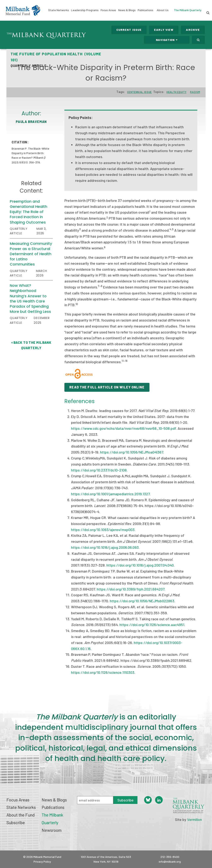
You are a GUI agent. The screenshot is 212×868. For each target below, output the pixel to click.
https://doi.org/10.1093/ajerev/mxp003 (103, 530)
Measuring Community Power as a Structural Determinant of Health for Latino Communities (31, 254)
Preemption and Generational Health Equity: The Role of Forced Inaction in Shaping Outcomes (28, 212)
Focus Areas (108, 10)
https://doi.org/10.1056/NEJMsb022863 (142, 601)
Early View (164, 30)
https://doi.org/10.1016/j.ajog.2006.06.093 (105, 547)
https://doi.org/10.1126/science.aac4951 (152, 625)
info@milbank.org (170, 861)
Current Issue (129, 30)
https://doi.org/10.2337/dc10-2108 (99, 470)
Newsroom (52, 830)
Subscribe (16, 822)
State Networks (59, 10)
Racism (195, 92)
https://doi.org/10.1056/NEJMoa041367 (132, 452)
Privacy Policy (42, 861)
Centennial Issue (139, 92)
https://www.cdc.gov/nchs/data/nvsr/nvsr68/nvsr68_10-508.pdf (123, 428)
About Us (163, 10)
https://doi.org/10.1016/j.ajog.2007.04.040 (140, 565)
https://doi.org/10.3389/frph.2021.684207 (131, 589)
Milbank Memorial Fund (23, 10)
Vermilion (195, 819)
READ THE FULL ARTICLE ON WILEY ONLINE (107, 387)
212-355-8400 (170, 857)
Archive (193, 30)
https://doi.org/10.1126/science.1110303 (103, 672)
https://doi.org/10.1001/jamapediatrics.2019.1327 (110, 494)
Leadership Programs (85, 10)
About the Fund (20, 815)
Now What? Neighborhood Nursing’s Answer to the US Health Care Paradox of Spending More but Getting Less (30, 298)
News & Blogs (127, 10)
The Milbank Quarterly (188, 10)
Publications (145, 10)
